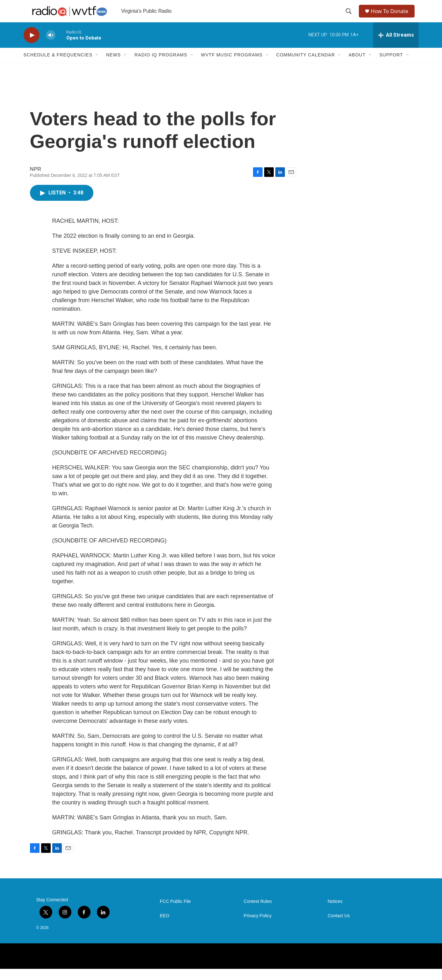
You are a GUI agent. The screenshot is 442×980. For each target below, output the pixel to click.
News (113, 66)
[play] (32, 46)
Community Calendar (306, 66)
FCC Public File (175, 913)
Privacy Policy (258, 927)
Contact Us (339, 927)
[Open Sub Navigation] (97, 66)
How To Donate (392, 17)
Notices (335, 913)
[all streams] (396, 46)
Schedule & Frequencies (58, 66)
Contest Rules (258, 913)
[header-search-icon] (349, 17)
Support (391, 66)
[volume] (51, 46)
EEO (165, 927)
